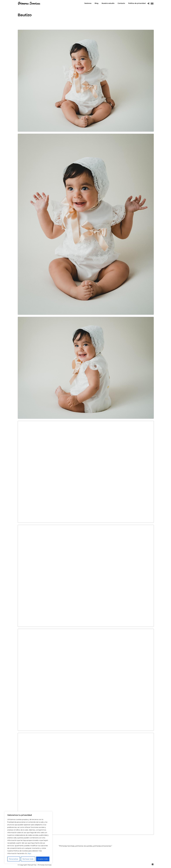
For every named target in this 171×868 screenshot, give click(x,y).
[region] (28, 838)
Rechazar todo (28, 859)
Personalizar (14, 859)
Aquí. (29, 853)
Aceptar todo (43, 859)
